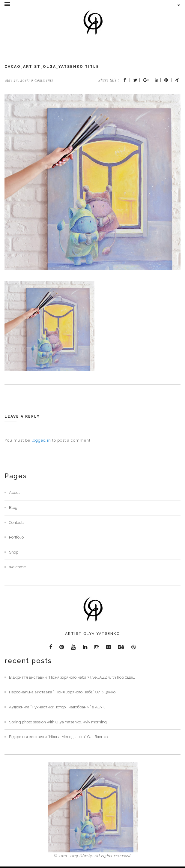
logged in (41, 440)
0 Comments (42, 80)
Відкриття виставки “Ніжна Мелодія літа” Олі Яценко (58, 737)
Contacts (17, 523)
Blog (13, 508)
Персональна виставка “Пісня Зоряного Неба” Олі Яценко (62, 692)
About (14, 493)
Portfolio (16, 537)
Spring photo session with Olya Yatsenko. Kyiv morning (58, 722)
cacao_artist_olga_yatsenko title (52, 67)
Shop (14, 552)
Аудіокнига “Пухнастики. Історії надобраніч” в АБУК (57, 707)
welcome (17, 567)
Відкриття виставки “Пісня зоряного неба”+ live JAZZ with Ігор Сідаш (72, 677)
